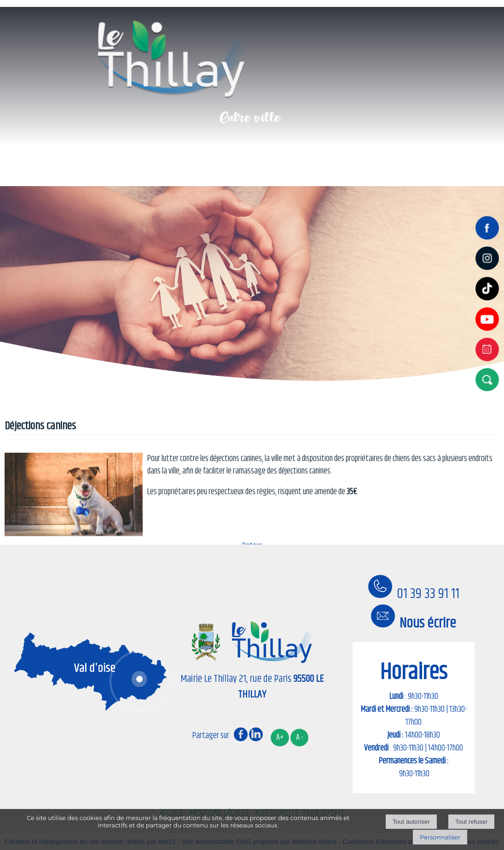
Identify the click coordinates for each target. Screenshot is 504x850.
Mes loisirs (282, 162)
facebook (241, 734)
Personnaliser (440, 837)
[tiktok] (489, 301)
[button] (489, 379)
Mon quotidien (198, 162)
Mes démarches (370, 162)
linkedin (256, 734)
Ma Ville (119, 162)
